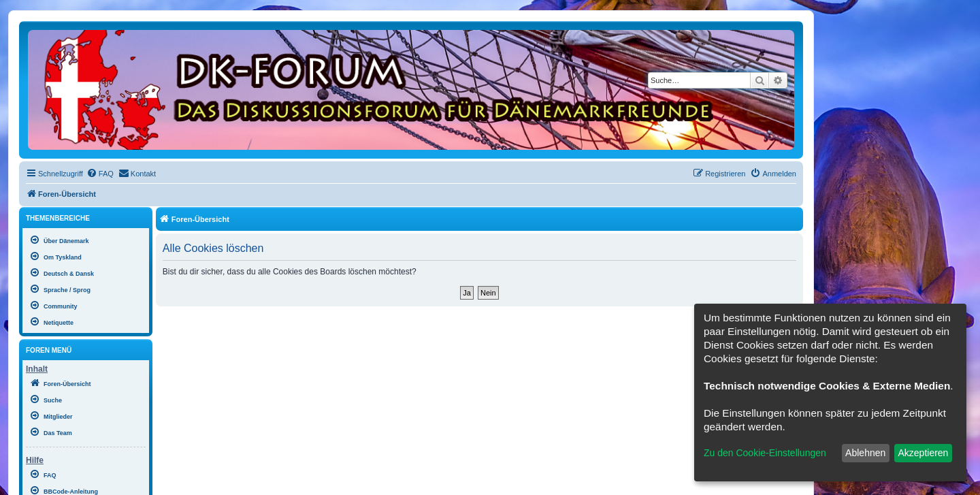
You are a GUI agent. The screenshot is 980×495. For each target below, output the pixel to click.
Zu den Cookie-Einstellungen (765, 453)
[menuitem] (100, 174)
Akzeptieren (923, 453)
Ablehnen (865, 453)
